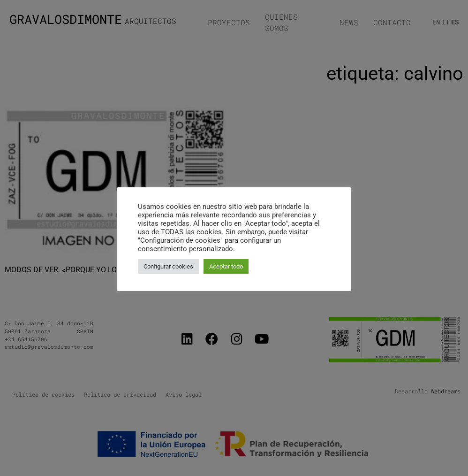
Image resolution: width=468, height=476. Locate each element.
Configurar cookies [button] (168, 266)
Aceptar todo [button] (226, 266)
